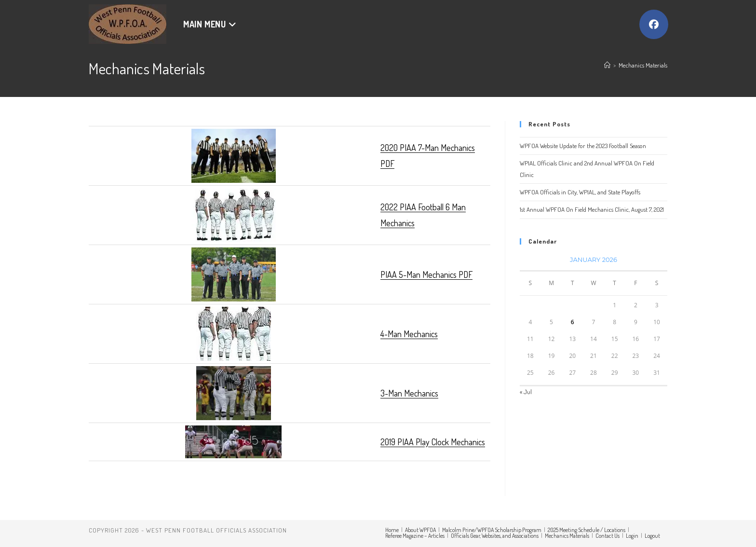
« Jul (526, 392)
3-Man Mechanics (409, 393)
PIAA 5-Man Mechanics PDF (426, 274)
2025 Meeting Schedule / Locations (587, 530)
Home (392, 530)
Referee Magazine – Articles (415, 536)
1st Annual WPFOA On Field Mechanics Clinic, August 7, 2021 (592, 209)
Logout (652, 536)
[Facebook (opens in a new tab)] (654, 24)
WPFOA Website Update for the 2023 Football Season (583, 146)
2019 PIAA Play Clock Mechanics (433, 442)
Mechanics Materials (643, 65)
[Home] (607, 65)
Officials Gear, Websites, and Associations (495, 536)
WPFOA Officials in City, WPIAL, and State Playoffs (580, 192)
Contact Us (607, 536)
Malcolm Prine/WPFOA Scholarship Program (492, 530)
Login (632, 536)
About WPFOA (420, 530)
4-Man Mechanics (409, 334)
